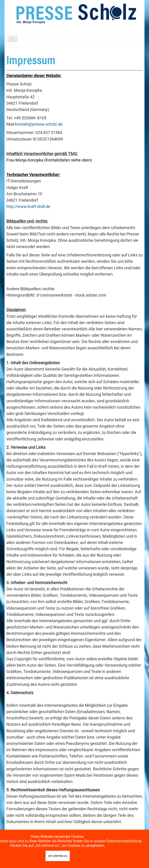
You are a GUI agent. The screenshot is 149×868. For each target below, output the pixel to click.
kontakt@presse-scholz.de (39, 124)
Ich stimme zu (58, 856)
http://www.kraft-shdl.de (28, 207)
